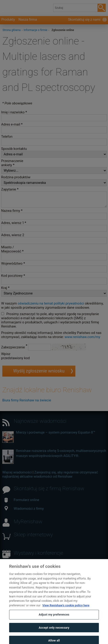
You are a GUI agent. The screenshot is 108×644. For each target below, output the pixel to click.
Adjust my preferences (54, 620)
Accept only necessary (54, 632)
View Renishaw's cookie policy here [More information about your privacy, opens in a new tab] (66, 610)
